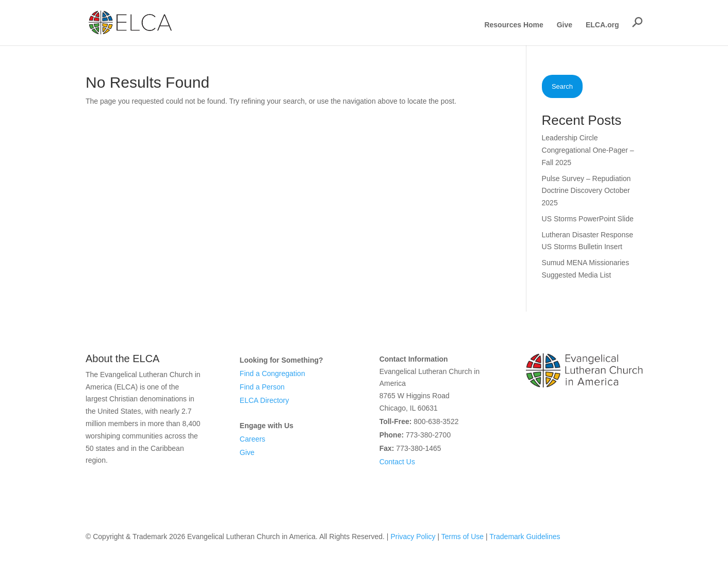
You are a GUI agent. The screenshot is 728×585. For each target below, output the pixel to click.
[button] (637, 22)
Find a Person (262, 387)
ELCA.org (602, 25)
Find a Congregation (272, 373)
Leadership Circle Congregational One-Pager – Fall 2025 (588, 150)
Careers (253, 439)
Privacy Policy (413, 537)
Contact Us (397, 462)
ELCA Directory (264, 400)
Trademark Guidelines (525, 537)
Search (562, 86)
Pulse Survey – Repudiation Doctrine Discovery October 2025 (586, 191)
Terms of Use (462, 537)
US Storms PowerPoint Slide (588, 219)
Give (565, 25)
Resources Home (514, 25)
